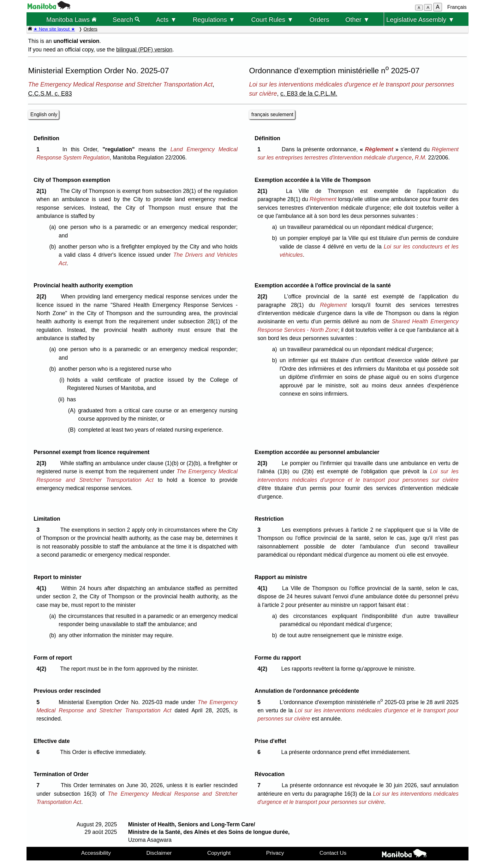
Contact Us (333, 853)
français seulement (272, 114)
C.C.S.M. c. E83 (50, 93)
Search (126, 19)
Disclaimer (159, 853)
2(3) (43, 463)
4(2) (43, 669)
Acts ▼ (166, 19)
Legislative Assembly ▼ (420, 19)
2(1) (43, 191)
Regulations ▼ (214, 19)
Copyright (219, 853)
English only (44, 114)
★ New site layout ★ (54, 29)
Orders (319, 19)
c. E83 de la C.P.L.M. (309, 93)
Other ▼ (358, 19)
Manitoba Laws (71, 19)
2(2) (43, 296)
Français (457, 7)
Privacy (275, 853)
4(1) (43, 588)
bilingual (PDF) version (144, 50)
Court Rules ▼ (272, 19)
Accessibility (96, 853)
